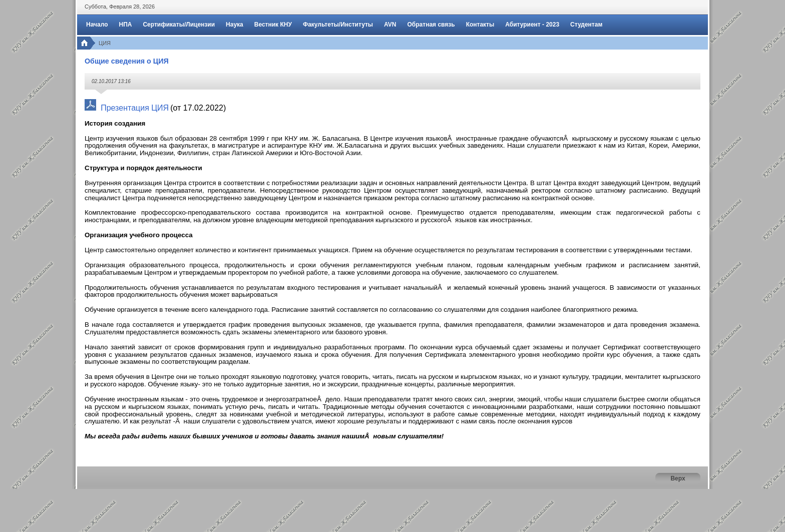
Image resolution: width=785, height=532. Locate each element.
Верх (678, 478)
